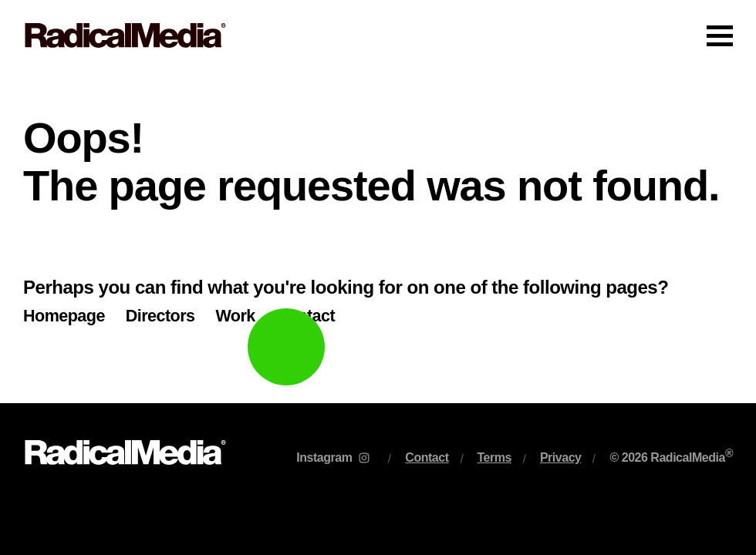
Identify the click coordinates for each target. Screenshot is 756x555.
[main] (378, 237)
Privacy (561, 457)
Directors (160, 316)
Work (235, 316)
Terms (494, 457)
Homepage (64, 316)
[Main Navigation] (378, 35)
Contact (305, 316)
